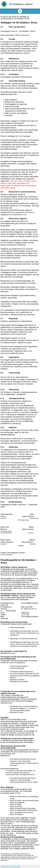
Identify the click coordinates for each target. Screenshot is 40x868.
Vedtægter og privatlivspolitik (11, 867)
